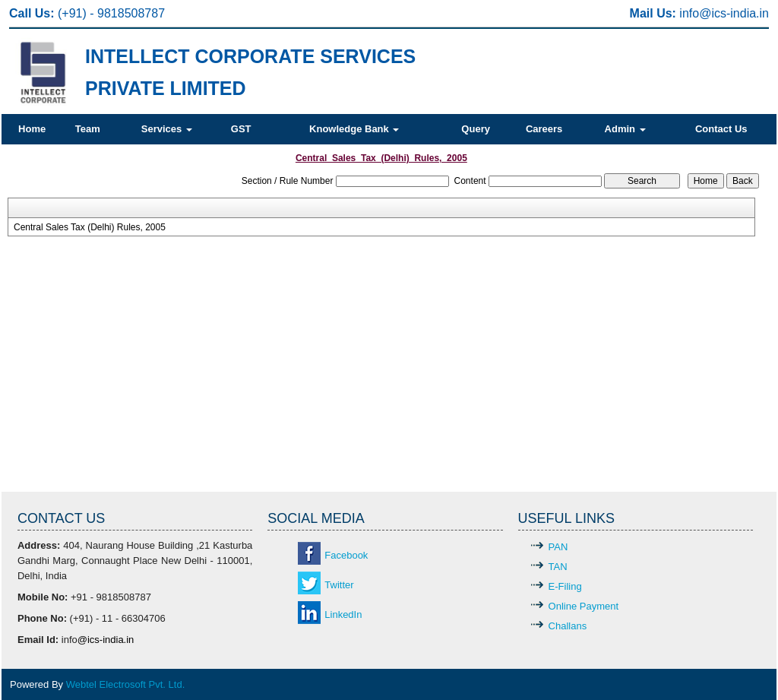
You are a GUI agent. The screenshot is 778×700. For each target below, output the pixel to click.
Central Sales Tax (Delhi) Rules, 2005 (90, 227)
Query (476, 129)
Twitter (339, 585)
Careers (544, 129)
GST (241, 129)
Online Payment (584, 606)
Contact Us (721, 129)
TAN (558, 567)
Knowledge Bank (354, 129)
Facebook (346, 555)
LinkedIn (343, 614)
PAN (558, 547)
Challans (568, 626)
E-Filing (565, 586)
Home (32, 129)
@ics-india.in (734, 13)
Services (167, 129)
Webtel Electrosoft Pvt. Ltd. (126, 684)
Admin (625, 129)
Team (88, 129)
